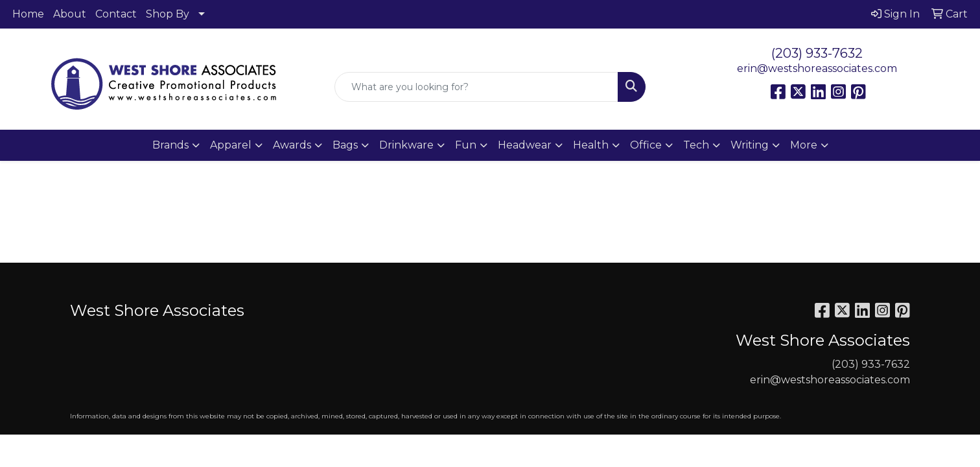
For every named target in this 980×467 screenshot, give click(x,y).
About (70, 14)
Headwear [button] (525, 145)
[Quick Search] (476, 87)
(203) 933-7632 (817, 53)
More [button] (804, 145)
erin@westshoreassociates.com (817, 68)
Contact (116, 14)
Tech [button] (696, 145)
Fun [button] (466, 145)
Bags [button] (345, 145)
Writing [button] (750, 145)
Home (28, 14)
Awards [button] (292, 145)
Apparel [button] (231, 145)
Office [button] (646, 145)
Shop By (168, 14)
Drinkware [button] (406, 145)
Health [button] (591, 145)
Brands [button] (170, 145)
